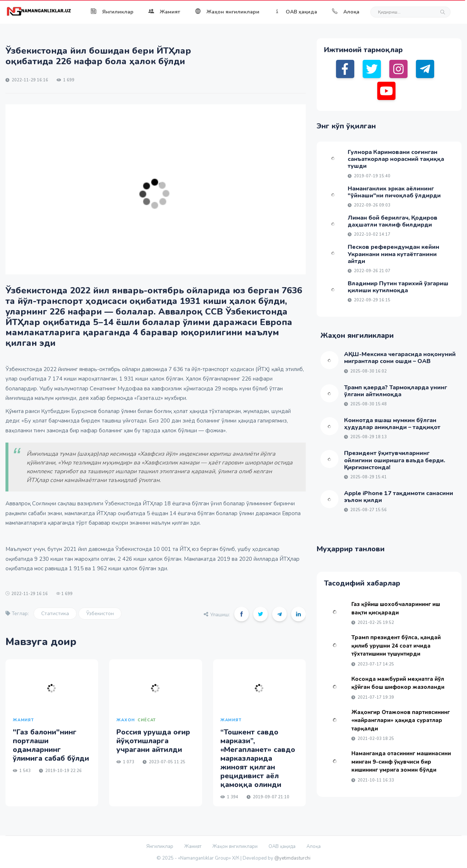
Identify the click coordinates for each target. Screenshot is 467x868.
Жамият (164, 12)
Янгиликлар (112, 12)
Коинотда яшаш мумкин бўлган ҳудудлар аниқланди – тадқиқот (392, 424)
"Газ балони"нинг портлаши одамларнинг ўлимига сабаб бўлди (51, 745)
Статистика (55, 614)
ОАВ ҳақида (296, 12)
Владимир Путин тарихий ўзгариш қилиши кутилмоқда (398, 287)
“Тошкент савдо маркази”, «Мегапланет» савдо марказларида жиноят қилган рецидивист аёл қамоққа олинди (258, 758)
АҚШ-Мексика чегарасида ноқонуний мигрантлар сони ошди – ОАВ (400, 358)
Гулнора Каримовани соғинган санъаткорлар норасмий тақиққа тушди (396, 159)
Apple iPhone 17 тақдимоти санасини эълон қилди (399, 497)
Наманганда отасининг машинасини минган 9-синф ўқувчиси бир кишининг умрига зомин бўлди (401, 762)
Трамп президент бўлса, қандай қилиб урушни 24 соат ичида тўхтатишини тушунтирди (396, 646)
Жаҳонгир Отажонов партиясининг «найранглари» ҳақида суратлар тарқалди (401, 720)
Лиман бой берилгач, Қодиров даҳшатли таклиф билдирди (393, 221)
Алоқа (346, 12)
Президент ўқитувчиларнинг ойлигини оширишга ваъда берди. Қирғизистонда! (395, 460)
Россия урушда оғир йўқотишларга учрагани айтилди (153, 741)
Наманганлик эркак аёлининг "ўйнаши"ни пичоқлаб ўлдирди (394, 192)
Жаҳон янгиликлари (227, 12)
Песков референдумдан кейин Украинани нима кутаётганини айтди (393, 254)
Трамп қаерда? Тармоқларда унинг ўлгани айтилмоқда (395, 391)
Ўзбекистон (100, 614)
